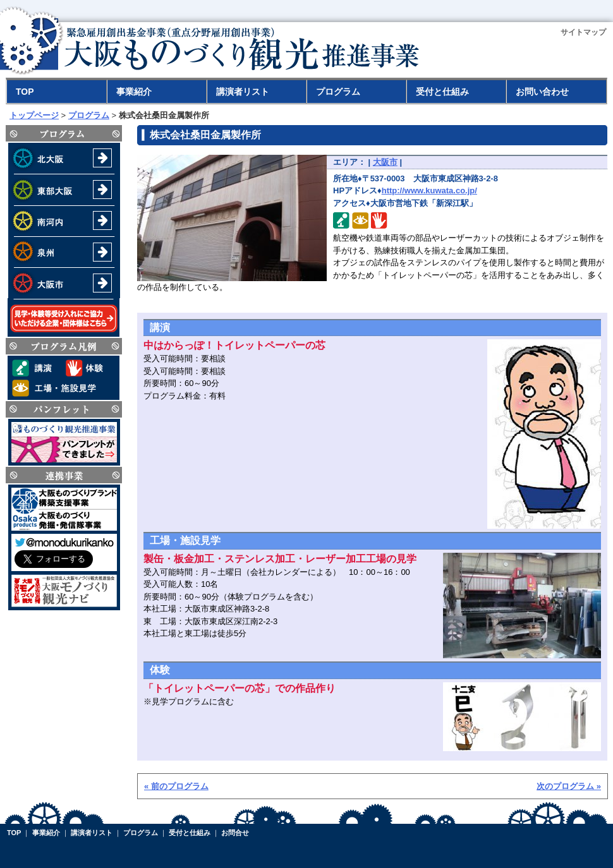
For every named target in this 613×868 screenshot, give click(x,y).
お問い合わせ (542, 92)
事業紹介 (134, 92)
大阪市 (64, 283)
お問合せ (235, 833)
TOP (25, 92)
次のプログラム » (569, 786)
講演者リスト (243, 92)
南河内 (64, 221)
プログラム (338, 92)
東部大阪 (64, 190)
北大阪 (64, 159)
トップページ (34, 115)
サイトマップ (583, 32)
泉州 (64, 252)
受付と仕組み (442, 92)
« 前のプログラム (176, 786)
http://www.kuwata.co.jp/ (429, 190)
